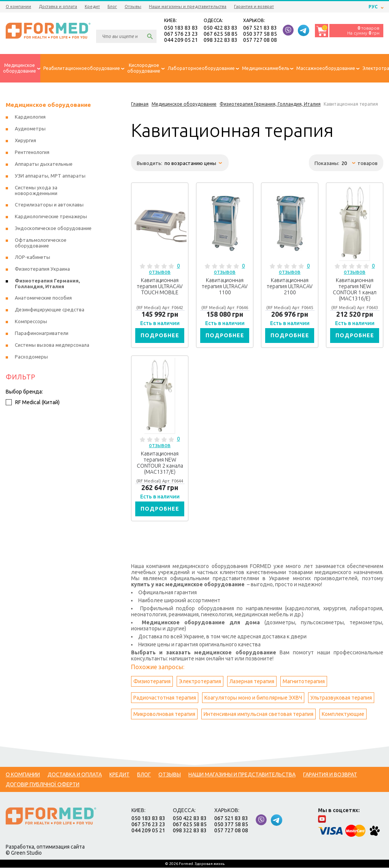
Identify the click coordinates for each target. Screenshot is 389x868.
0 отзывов (164, 269)
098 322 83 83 (221, 40)
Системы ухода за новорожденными (36, 191)
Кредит (92, 6)
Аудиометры (30, 129)
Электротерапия (200, 682)
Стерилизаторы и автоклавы (49, 205)
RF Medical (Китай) (33, 403)
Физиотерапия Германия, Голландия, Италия (47, 284)
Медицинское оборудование (48, 105)
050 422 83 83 (221, 28)
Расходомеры (31, 357)
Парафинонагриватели (42, 333)
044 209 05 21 (181, 40)
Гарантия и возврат (254, 6)
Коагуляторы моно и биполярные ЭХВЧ (253, 698)
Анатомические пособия (43, 298)
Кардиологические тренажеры (51, 217)
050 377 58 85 (260, 34)
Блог (112, 6)
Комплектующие (343, 714)
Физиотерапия (152, 682)
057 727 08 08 (260, 40)
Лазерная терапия (252, 682)
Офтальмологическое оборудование (41, 243)
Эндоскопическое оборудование (53, 229)
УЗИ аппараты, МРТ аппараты (50, 176)
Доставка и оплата (58, 6)
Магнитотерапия (304, 682)
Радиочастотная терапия (165, 698)
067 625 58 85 (221, 34)
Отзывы (133, 6)
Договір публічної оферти (43, 785)
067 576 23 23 (181, 34)
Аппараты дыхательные (44, 164)
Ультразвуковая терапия (341, 698)
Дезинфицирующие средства (50, 310)
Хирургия (25, 141)
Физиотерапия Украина (42, 269)
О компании (18, 6)
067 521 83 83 (260, 28)
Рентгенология (32, 152)
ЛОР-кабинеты (32, 257)
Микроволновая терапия (164, 714)
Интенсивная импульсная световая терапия (259, 714)
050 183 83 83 (181, 28)
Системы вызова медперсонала (52, 345)
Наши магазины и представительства (188, 6)
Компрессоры (31, 322)
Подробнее (160, 336)
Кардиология (30, 117)
